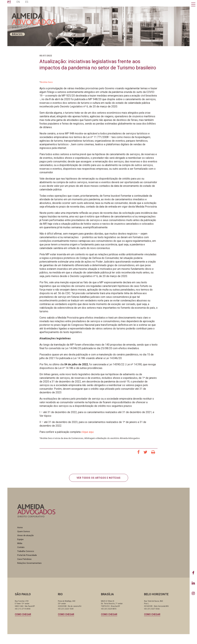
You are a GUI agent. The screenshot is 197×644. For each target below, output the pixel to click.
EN (18, 2)
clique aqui (87, 432)
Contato (21, 547)
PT (9, 2)
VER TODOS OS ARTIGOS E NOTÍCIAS (99, 478)
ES (27, 2)
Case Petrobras (24, 559)
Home (20, 528)
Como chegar (23, 614)
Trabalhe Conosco (26, 551)
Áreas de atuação (25, 535)
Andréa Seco (47, 82)
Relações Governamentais (29, 563)
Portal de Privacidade (27, 555)
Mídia (20, 543)
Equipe (20, 539)
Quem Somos (24, 532)
